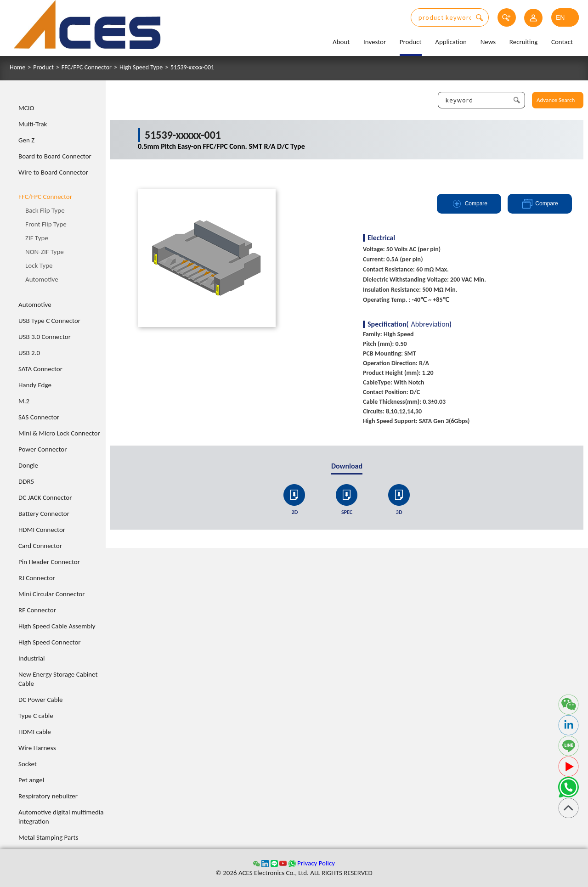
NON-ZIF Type (45, 252)
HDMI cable (35, 732)
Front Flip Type (46, 224)
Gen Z (26, 140)
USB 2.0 (29, 353)
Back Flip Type (45, 210)
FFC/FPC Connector (87, 68)
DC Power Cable (41, 700)
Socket (28, 764)
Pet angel (31, 780)
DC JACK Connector (45, 497)
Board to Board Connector (55, 156)
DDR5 (26, 481)
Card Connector (40, 546)
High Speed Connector (50, 642)
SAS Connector (39, 417)
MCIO (26, 108)
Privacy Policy (316, 863)
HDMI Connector (42, 530)
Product (411, 42)
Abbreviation (430, 324)
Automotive (42, 279)
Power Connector (42, 449)
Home (17, 68)
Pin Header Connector (49, 562)
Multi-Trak (33, 124)
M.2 (24, 401)
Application (451, 42)
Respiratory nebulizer (48, 796)
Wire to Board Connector (53, 172)
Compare (469, 204)
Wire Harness (37, 748)
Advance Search (556, 100)
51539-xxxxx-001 (192, 68)
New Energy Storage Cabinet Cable (58, 679)
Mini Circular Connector (51, 594)
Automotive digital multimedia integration (61, 817)
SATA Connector (40, 369)
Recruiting (524, 42)
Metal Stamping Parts (48, 837)
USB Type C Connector (49, 321)
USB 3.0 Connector (45, 337)
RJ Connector (37, 578)
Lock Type (39, 266)
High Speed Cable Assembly (57, 626)
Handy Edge (35, 385)
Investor (375, 42)
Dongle (28, 465)
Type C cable (36, 716)
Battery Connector (44, 514)
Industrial (31, 658)
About (341, 42)
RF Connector (37, 610)
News (488, 42)
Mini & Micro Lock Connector (59, 433)
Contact (562, 42)
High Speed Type (141, 68)
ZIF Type (37, 238)
